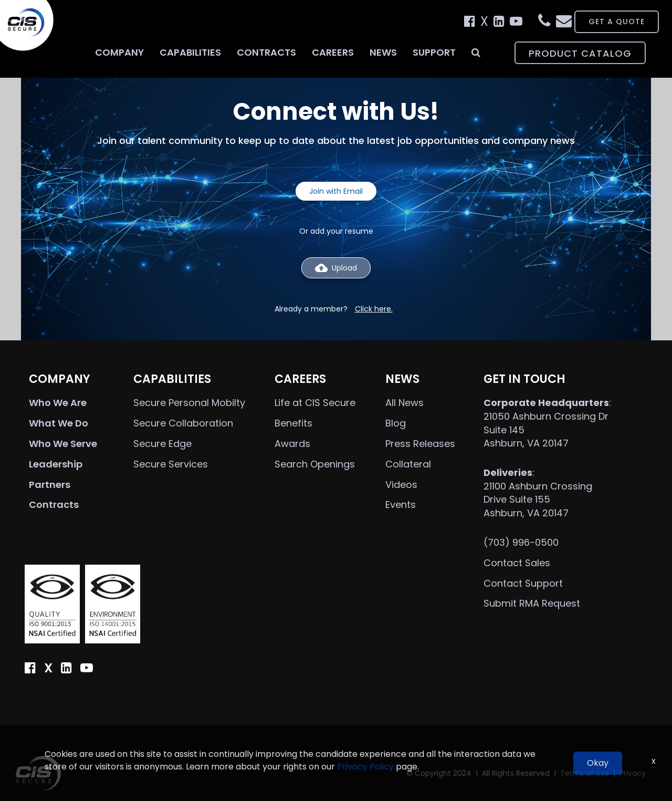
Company (119, 52)
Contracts (266, 52)
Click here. (374, 309)
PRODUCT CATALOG (580, 53)
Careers (333, 52)
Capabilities (190, 52)
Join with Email (336, 191)
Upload (336, 268)
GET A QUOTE (603, 22)
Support (434, 52)
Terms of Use (585, 773)
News (383, 52)
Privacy (633, 773)
